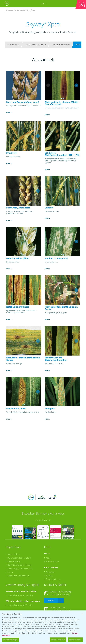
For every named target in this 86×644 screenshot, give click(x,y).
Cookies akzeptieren (58, 640)
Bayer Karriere (14, 561)
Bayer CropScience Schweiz (20, 569)
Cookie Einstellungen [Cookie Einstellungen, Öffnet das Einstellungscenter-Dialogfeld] (10, 640)
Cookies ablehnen (75, 640)
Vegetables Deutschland (18, 576)
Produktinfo (13, 45)
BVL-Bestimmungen (61, 45)
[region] (43, 627)
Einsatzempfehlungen (36, 45)
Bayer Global (13, 554)
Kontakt (51, 601)
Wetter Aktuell (52, 561)
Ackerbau (50, 572)
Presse (10, 572)
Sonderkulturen (53, 579)
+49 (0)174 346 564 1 (61, 595)
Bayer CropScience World (19, 558)
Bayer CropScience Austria (19, 565)
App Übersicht (44, 520)
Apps (48, 558)
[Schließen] (82, 614)
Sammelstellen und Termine (20, 595)
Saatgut (49, 575)
